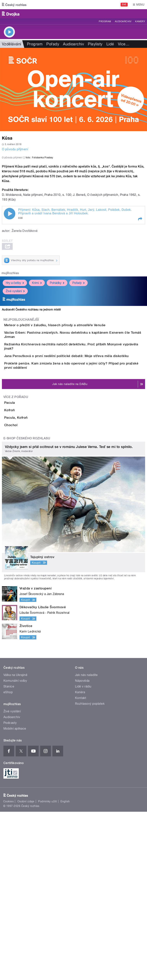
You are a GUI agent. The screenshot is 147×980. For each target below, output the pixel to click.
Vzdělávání (12, 44)
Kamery (140, 21)
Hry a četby (15, 366)
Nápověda (82, 849)
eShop (8, 860)
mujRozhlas (10, 356)
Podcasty (10, 891)
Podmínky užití (47, 970)
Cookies (8, 970)
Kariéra (80, 860)
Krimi (37, 366)
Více (124, 44)
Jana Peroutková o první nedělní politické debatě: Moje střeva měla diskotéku (82, 463)
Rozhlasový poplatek (90, 872)
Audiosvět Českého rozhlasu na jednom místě (31, 392)
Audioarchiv (123, 21)
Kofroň (25, 546)
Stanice (9, 855)
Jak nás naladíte (86, 843)
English (65, 970)
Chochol (26, 582)
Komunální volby (15, 849)
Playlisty (95, 44)
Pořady (53, 44)
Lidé (110, 44)
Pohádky (57, 366)
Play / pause (10, 296)
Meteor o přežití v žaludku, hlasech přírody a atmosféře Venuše (70, 408)
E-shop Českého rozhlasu (27, 607)
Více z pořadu (16, 522)
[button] (140, 302)
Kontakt (81, 866)
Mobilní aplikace (15, 897)
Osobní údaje (26, 970)
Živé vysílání (15, 374)
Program (105, 21)
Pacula (25, 527)
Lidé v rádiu (83, 855)
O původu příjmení (15, 149)
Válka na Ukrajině (15, 843)
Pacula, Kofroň (31, 564)
